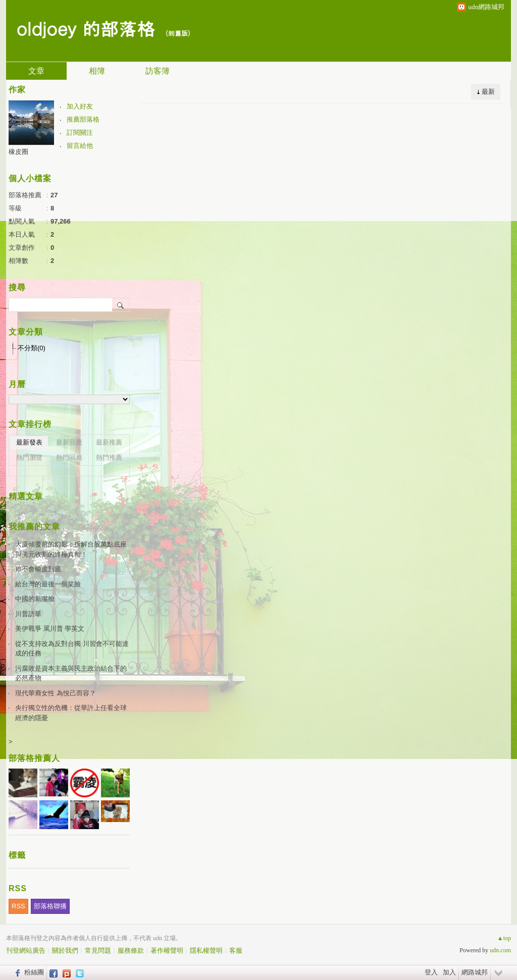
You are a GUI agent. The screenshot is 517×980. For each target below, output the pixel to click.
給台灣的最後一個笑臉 (48, 584)
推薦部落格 (83, 119)
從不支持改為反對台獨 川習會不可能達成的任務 (72, 649)
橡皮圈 (18, 152)
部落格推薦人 (34, 758)
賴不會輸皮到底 (38, 569)
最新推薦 (109, 442)
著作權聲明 (167, 950)
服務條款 (131, 950)
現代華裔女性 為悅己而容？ (56, 693)
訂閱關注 (80, 132)
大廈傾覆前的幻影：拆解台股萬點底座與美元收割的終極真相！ (71, 549)
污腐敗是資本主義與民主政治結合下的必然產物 (71, 673)
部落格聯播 (50, 906)
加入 (449, 972)
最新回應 (69, 442)
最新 (488, 92)
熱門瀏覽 (29, 457)
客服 (236, 950)
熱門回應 (69, 457)
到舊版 (178, 33)
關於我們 (65, 950)
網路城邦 (475, 972)
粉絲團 (34, 972)
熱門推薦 (109, 457)
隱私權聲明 (206, 950)
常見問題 (98, 950)
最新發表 (29, 442)
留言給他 (80, 146)
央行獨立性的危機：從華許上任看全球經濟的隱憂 (71, 713)
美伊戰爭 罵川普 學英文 (50, 629)
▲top (504, 938)
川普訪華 (28, 614)
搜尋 (121, 305)
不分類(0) (32, 348)
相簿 (97, 71)
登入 (431, 972)
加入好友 (80, 106)
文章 (36, 71)
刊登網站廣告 (26, 950)
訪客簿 (158, 71)
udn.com (500, 950)
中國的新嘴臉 (35, 599)
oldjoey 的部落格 (86, 28)
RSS (18, 906)
